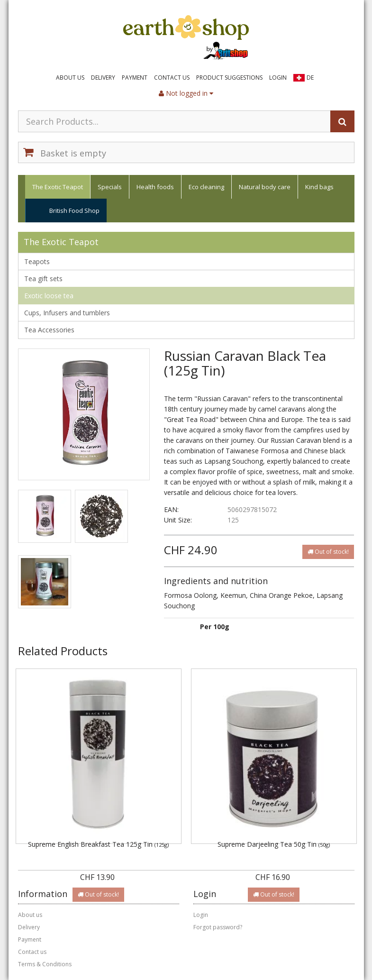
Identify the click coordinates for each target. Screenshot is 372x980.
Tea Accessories (49, 330)
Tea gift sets (43, 279)
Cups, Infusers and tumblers (67, 313)
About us (70, 78)
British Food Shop (74, 211)
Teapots (37, 261)
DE (310, 78)
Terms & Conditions (45, 964)
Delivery (103, 78)
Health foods (155, 187)
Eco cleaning (206, 187)
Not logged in (186, 93)
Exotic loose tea (49, 296)
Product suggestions (229, 78)
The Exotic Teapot (58, 187)
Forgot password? (218, 927)
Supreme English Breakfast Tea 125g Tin (98, 844)
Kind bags (319, 187)
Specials (110, 187)
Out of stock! (328, 552)
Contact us (172, 78)
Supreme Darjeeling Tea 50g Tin (274, 844)
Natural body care (265, 187)
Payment (135, 78)
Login (278, 78)
